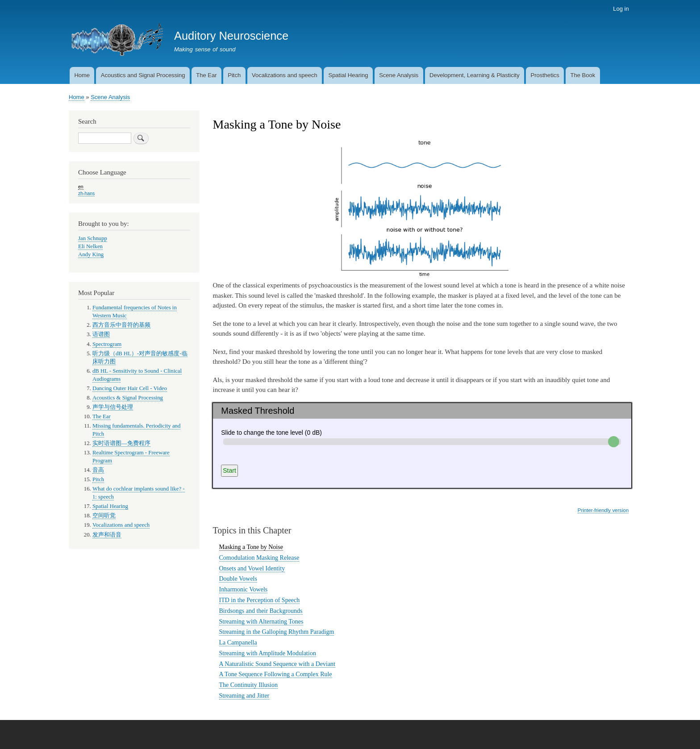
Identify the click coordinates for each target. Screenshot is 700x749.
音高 (98, 470)
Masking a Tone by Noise (251, 547)
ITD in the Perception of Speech (260, 600)
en (81, 187)
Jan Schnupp (93, 238)
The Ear (206, 75)
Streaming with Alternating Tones (261, 622)
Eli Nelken (90, 246)
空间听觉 (104, 516)
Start (229, 470)
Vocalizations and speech (285, 75)
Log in (621, 9)
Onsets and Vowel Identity (252, 568)
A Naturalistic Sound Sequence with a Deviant (277, 664)
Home (82, 75)
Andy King (91, 254)
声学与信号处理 (113, 407)
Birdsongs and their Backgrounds (261, 611)
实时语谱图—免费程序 (121, 443)
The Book (583, 75)
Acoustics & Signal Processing (128, 398)
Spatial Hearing (348, 75)
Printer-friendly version (603, 510)
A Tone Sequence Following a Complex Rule (276, 674)
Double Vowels (238, 579)
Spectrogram (107, 344)
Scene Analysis (399, 75)
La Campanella (238, 643)
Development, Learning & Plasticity (475, 75)
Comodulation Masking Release (259, 558)
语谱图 (101, 334)
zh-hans (86, 193)
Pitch (234, 75)
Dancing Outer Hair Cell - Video (130, 388)
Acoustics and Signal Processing (143, 75)
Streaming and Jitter (244, 696)
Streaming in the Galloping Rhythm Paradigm (277, 632)
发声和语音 (107, 535)
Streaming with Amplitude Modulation (268, 653)
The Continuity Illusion (248, 685)
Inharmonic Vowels (244, 589)
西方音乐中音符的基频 (121, 325)
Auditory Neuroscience (231, 36)
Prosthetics (545, 75)
